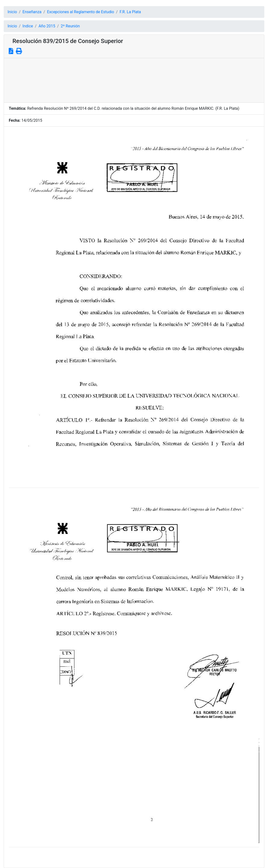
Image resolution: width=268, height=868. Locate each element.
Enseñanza (32, 12)
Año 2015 (47, 26)
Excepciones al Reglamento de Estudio (80, 12)
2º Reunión (70, 26)
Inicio (12, 12)
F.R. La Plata (130, 12)
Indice (28, 26)
